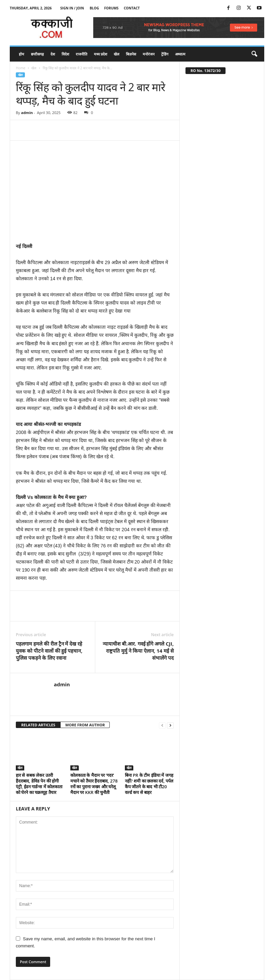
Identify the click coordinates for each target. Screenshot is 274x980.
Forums (112, 8)
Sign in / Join (72, 8)
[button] (254, 54)
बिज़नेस (131, 54)
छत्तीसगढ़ (37, 54)
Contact (132, 8)
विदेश (65, 54)
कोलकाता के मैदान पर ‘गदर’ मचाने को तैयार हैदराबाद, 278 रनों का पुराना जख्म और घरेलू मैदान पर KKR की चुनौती (94, 784)
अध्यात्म (180, 54)
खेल (116, 54)
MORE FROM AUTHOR (85, 725)
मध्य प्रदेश (100, 54)
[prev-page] (162, 725)
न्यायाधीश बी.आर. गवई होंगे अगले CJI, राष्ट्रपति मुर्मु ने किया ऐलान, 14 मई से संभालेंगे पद (138, 651)
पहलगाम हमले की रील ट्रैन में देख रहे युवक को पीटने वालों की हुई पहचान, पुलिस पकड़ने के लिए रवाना (49, 651)
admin (27, 113)
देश (53, 54)
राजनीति (81, 54)
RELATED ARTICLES (38, 725)
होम (22, 54)
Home (21, 68)
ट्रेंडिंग (165, 54)
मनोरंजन (149, 54)
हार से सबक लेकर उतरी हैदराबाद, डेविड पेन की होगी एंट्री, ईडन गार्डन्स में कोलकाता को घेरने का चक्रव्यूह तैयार (39, 784)
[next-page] (170, 725)
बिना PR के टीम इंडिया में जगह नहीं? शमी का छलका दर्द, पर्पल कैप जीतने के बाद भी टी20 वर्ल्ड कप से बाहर (149, 784)
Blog (94, 8)
